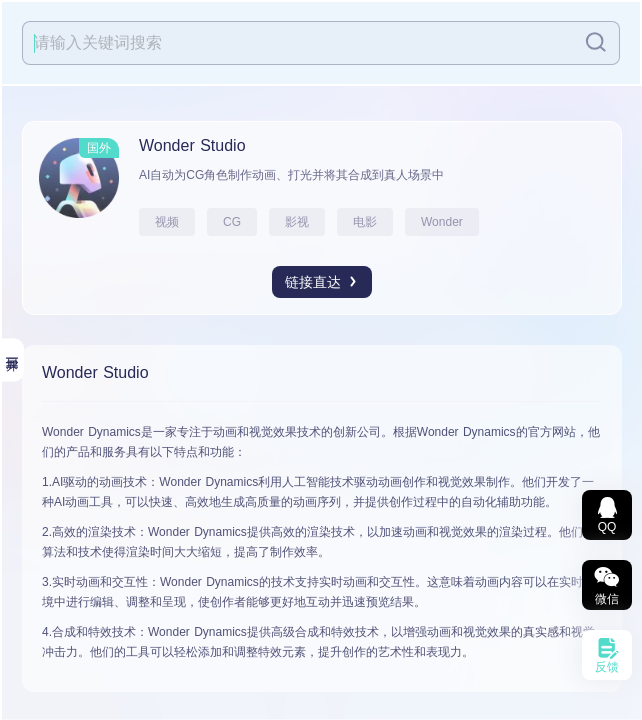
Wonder (442, 222)
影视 (297, 222)
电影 (365, 222)
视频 (167, 222)
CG (232, 222)
